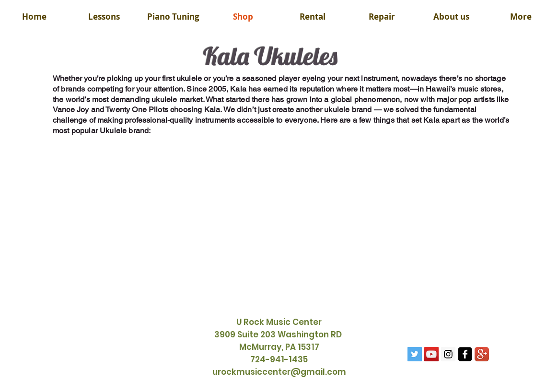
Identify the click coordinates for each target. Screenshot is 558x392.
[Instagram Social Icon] (448, 354)
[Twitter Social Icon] (415, 354)
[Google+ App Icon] (482, 354)
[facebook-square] (465, 354)
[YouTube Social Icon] (431, 354)
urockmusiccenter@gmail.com (279, 372)
